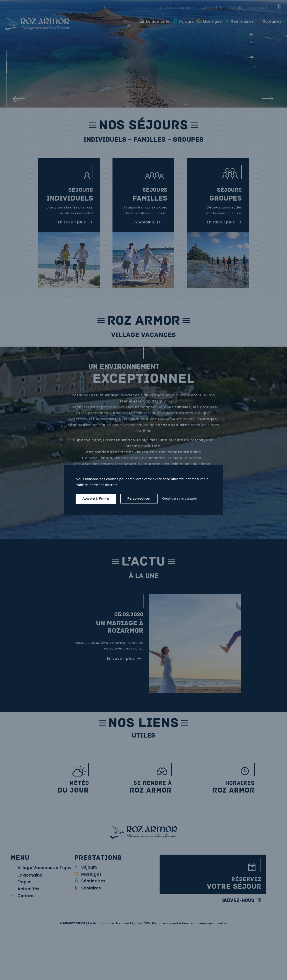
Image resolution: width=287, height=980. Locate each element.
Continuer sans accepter (179, 499)
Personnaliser (139, 498)
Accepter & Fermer (96, 499)
